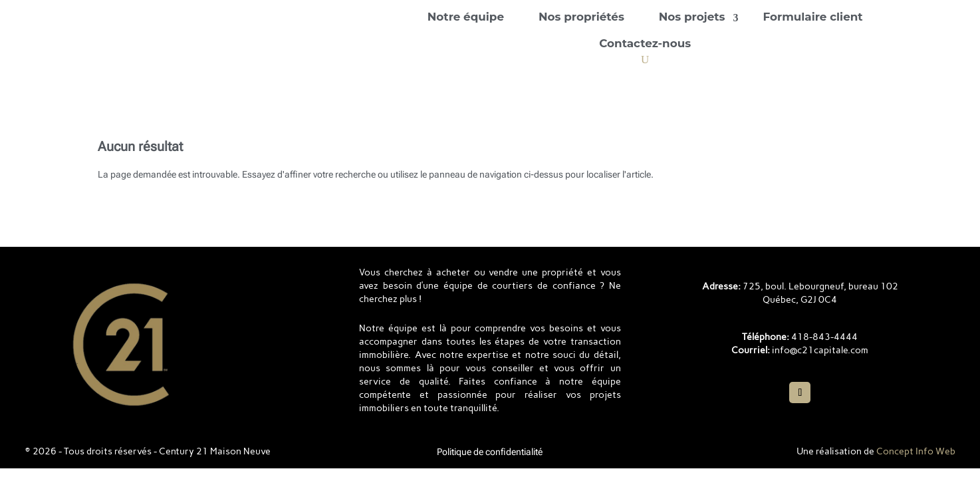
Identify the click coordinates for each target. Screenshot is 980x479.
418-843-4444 (824, 337)
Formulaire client (813, 17)
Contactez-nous (645, 43)
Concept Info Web (916, 451)
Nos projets (692, 17)
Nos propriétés (581, 17)
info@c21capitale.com (820, 350)
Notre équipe (466, 17)
